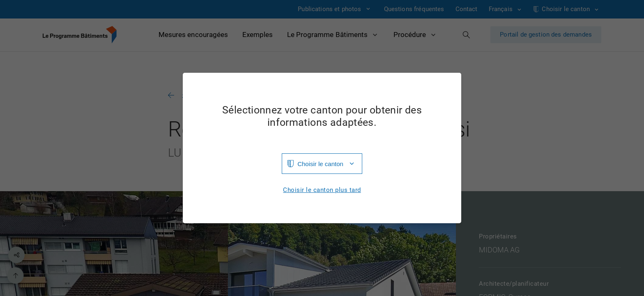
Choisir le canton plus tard (322, 190)
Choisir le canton (320, 164)
